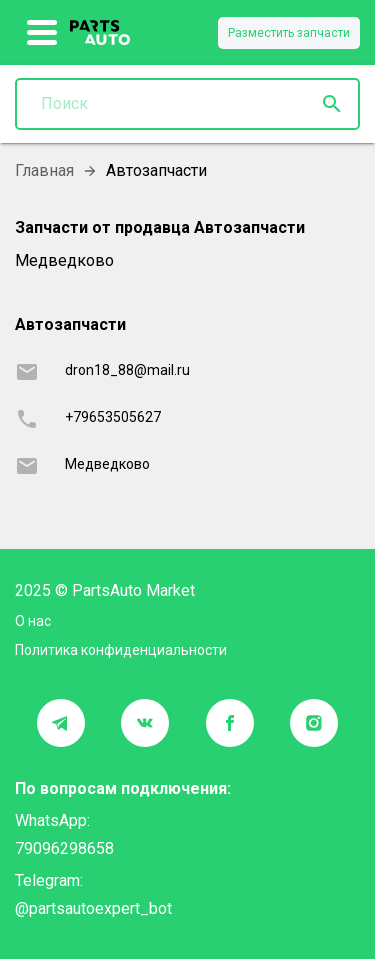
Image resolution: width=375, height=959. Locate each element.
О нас (33, 621)
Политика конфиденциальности (121, 650)
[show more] (42, 33)
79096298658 (64, 848)
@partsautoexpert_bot (93, 908)
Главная (44, 170)
